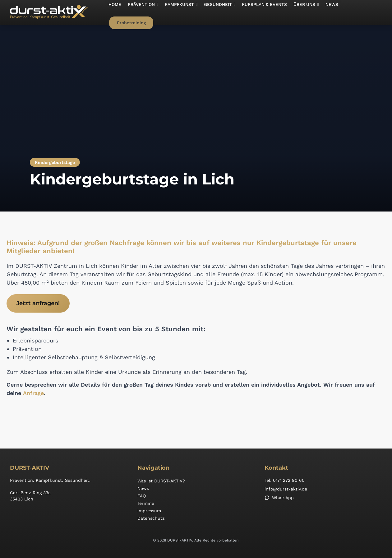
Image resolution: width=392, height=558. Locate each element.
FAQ (142, 496)
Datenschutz (151, 518)
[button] (142, 12)
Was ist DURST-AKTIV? (161, 481)
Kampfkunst (178, 12)
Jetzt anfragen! (38, 303)
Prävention (142, 12)
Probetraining (360, 12)
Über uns (300, 12)
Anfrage (33, 393)
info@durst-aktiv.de (286, 489)
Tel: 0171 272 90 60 (285, 480)
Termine (146, 503)
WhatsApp (279, 498)
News (324, 12)
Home (115, 12)
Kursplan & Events (259, 12)
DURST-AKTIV (30, 468)
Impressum (149, 511)
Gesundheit (216, 12)
